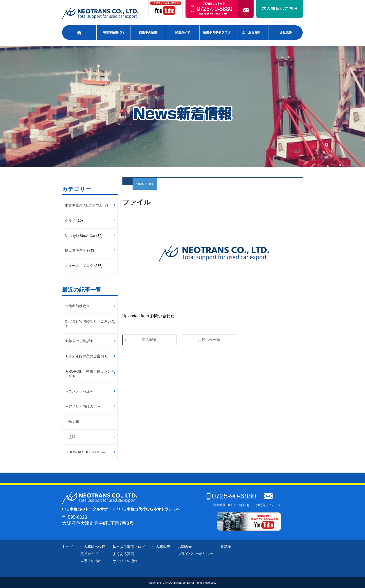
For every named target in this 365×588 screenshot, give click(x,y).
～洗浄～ (72, 437)
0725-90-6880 (231, 496)
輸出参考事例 (76, 250)
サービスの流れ (125, 561)
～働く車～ (74, 422)
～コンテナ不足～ (79, 391)
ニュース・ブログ (79, 266)
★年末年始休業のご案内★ (86, 356)
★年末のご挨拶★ (79, 341)
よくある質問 (251, 32)
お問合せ (185, 547)
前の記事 (149, 340)
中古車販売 (161, 547)
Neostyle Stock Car (80, 236)
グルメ (70, 220)
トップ (67, 547)
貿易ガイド (182, 32)
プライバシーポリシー (195, 554)
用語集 (226, 547)
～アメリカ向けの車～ (83, 406)
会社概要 (286, 32)
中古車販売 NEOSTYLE (84, 205)
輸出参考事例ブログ (217, 32)
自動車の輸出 (148, 32)
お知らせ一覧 (209, 340)
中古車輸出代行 (114, 32)
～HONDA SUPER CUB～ (86, 452)
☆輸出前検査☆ (77, 306)
